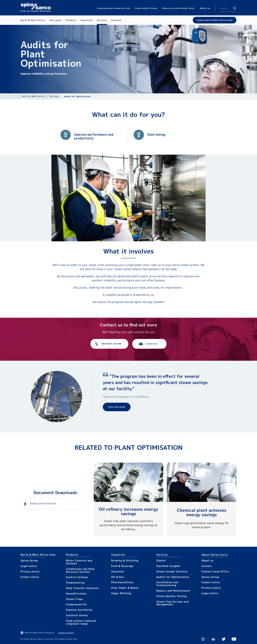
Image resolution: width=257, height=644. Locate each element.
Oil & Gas (118, 577)
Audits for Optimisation (173, 577)
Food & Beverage (122, 566)
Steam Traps (74, 599)
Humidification (76, 594)
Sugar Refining (121, 593)
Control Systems (77, 577)
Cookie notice (30, 577)
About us (207, 561)
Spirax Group (29, 561)
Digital (161, 561)
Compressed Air (77, 604)
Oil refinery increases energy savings (128, 511)
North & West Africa (34, 96)
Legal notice (29, 566)
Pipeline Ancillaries (79, 610)
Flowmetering (75, 583)
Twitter (224, 639)
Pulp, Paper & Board (125, 588)
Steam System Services (43, 503)
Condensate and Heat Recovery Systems (80, 570)
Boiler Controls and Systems (79, 562)
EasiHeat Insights (168, 566)
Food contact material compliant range (81, 622)
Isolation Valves (77, 615)
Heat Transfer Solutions (82, 588)
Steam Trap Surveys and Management (173, 603)
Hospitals (118, 571)
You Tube (234, 639)
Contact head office (215, 571)
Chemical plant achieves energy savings (201, 512)
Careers (207, 566)
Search (235, 8)
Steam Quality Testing (172, 596)
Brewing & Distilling (125, 561)
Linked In (213, 639)
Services (54, 96)
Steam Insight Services (172, 571)
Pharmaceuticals (122, 582)
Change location (66, 633)
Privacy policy (30, 571)
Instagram (203, 639)
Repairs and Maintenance (173, 591)
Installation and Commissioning (167, 584)
